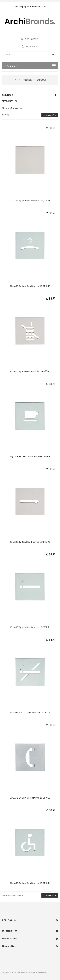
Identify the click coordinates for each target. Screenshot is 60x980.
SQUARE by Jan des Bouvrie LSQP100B (30, 286)
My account (9, 938)
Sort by (6, 115)
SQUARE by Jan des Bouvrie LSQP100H (30, 627)
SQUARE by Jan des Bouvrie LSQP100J (30, 798)
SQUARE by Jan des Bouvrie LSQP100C (30, 371)
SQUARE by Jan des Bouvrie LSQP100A (30, 201)
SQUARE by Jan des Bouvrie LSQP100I (30, 712)
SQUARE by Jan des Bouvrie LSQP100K (30, 883)
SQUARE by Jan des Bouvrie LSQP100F (30, 457)
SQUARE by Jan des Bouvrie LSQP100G (30, 542)
